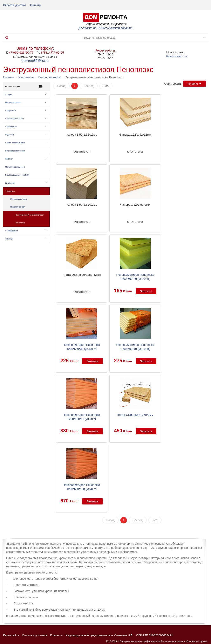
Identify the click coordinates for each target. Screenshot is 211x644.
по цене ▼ (195, 84)
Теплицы (26, 239)
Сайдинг (26, 95)
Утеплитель (26, 191)
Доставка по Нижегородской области (105, 28)
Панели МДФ (26, 127)
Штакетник (26, 183)
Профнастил (26, 111)
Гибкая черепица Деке (26, 143)
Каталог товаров (23, 87)
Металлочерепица (26, 103)
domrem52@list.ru (35, 61)
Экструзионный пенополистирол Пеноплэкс (30, 219)
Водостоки (26, 135)
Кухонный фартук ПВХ (15, 151)
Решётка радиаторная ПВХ (17, 175)
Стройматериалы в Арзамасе (105, 24)
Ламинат (26, 159)
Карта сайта (11, 635)
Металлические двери (15, 167)
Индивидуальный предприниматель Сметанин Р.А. (99, 635)
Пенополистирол (18, 207)
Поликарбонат (26, 231)
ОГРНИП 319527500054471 (155, 635)
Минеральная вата (19, 199)
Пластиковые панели (26, 119)
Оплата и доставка (15, 5)
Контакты (35, 5)
